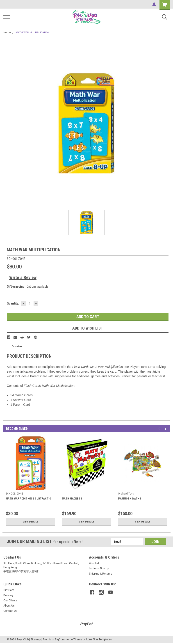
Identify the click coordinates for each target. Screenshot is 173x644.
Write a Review (23, 277)
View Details (31, 522)
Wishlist (94, 563)
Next (166, 429)
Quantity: (13, 303)
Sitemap (36, 639)
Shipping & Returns (101, 574)
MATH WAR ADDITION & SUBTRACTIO (29, 499)
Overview (17, 346)
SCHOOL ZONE (15, 494)
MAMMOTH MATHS (130, 499)
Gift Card (9, 590)
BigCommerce (64, 639)
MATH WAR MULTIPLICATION (33, 33)
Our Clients (10, 600)
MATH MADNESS (72, 499)
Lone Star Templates (99, 639)
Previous (160, 429)
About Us (9, 606)
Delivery (8, 595)
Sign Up (104, 568)
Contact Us (10, 611)
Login (92, 568)
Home (7, 33)
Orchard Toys (126, 494)
